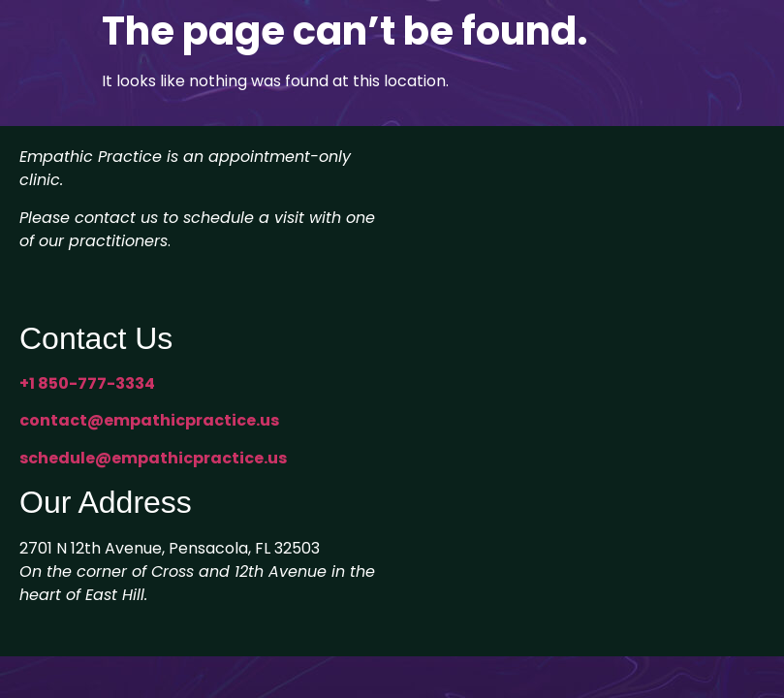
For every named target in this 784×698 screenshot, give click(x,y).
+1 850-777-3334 (87, 383)
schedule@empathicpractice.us (153, 458)
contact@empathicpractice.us (149, 420)
